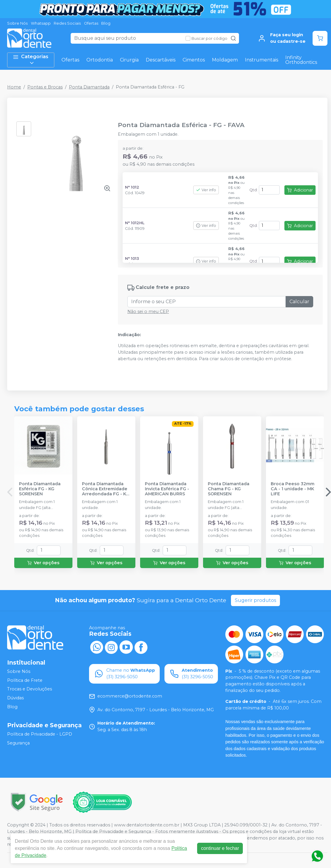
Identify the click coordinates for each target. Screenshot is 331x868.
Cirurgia (129, 60)
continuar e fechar (220, 848)
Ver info (206, 190)
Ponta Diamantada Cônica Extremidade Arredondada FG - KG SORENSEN (106, 489)
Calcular (299, 302)
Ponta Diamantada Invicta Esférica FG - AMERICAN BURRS (167, 489)
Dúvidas (15, 698)
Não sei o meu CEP (148, 312)
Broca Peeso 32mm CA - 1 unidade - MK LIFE (293, 489)
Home (14, 87)
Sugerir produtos (255, 600)
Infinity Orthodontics (301, 60)
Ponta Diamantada (89, 87)
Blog (106, 23)
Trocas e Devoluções (30, 689)
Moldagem (225, 60)
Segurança (18, 743)
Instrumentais (262, 60)
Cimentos (194, 60)
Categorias (31, 60)
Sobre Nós (17, 23)
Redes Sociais (67, 23)
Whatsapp (41, 23)
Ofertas (91, 23)
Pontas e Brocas (45, 87)
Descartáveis (161, 60)
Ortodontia (100, 60)
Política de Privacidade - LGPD (40, 734)
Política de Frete (25, 680)
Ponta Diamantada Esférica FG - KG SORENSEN (40, 489)
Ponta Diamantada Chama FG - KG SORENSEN (229, 489)
